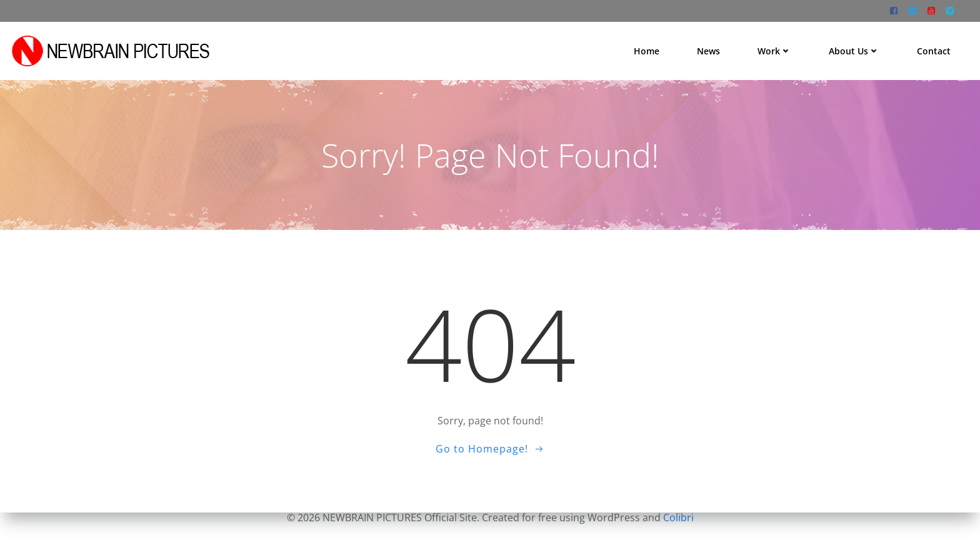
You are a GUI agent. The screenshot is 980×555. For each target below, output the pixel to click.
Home (648, 50)
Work (776, 50)
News (710, 50)
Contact (935, 50)
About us (855, 50)
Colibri (678, 517)
